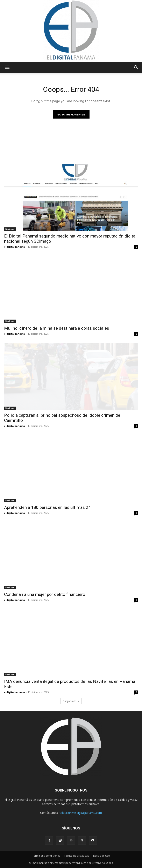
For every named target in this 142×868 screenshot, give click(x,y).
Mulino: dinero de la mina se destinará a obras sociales (57, 328)
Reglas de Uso (102, 856)
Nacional (10, 229)
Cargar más (71, 701)
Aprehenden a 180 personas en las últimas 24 (47, 507)
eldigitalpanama (15, 247)
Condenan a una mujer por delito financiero (45, 594)
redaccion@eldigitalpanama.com (80, 813)
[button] (7, 67)
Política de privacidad (77, 856)
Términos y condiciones (46, 856)
